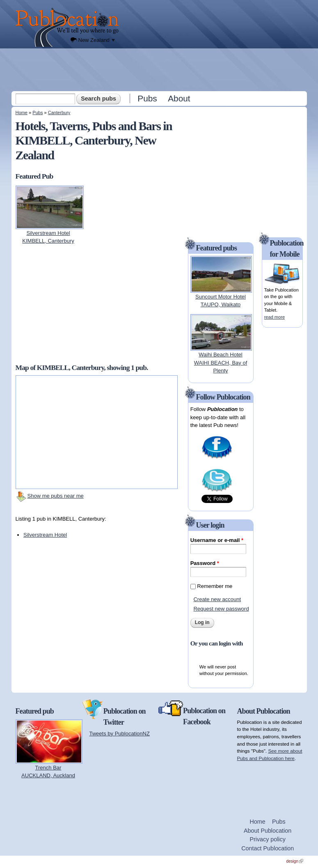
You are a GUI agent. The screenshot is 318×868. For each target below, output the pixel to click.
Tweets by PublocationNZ (120, 734)
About (179, 98)
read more (275, 317)
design (295, 861)
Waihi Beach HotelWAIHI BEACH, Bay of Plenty (221, 363)
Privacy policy (267, 839)
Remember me (215, 586)
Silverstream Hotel (45, 535)
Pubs (147, 98)
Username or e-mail (217, 540)
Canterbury (59, 113)
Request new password (221, 609)
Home (22, 113)
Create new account (217, 599)
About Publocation (268, 831)
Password (205, 563)
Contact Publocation (268, 848)
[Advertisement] (160, 69)
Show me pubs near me (56, 496)
